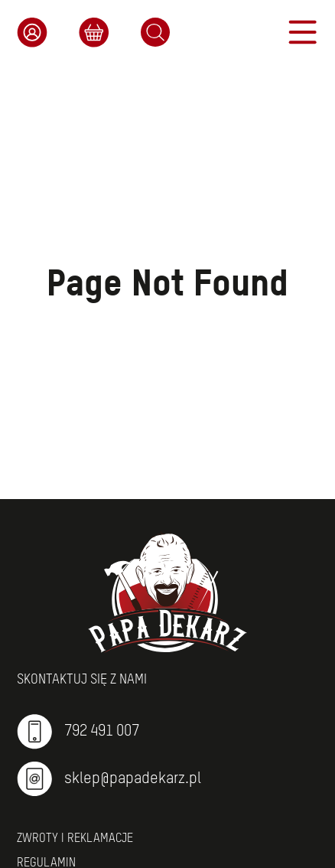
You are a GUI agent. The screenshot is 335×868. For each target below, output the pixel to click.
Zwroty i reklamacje (75, 839)
